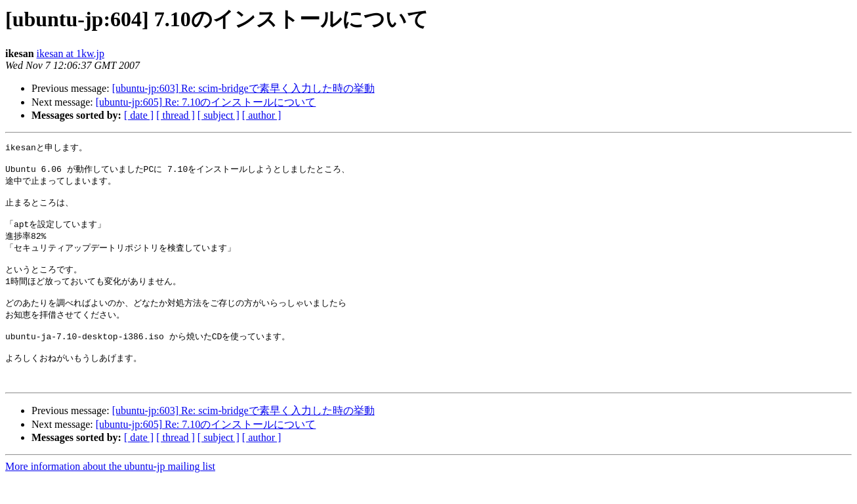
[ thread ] (176, 115)
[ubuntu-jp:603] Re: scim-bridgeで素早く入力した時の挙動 (243, 88)
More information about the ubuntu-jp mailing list (110, 493)
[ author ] (262, 115)
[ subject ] (219, 115)
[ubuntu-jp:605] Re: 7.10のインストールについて (206, 102)
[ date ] (139, 115)
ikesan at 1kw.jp (71, 53)
